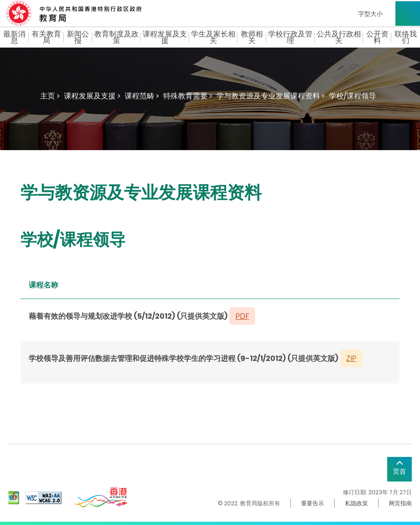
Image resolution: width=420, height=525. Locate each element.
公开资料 (377, 37)
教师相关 (252, 37)
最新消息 (14, 37)
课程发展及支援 (165, 37)
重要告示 (313, 503)
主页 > (50, 96)
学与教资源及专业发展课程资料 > (271, 96)
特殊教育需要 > (188, 96)
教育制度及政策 (116, 37)
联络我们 (406, 37)
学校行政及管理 (290, 37)
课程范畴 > (142, 96)
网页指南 (400, 503)
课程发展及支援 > (92, 96)
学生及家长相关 (213, 37)
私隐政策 (356, 503)
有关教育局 (46, 37)
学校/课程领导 (353, 96)
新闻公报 (78, 37)
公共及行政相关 (339, 37)
